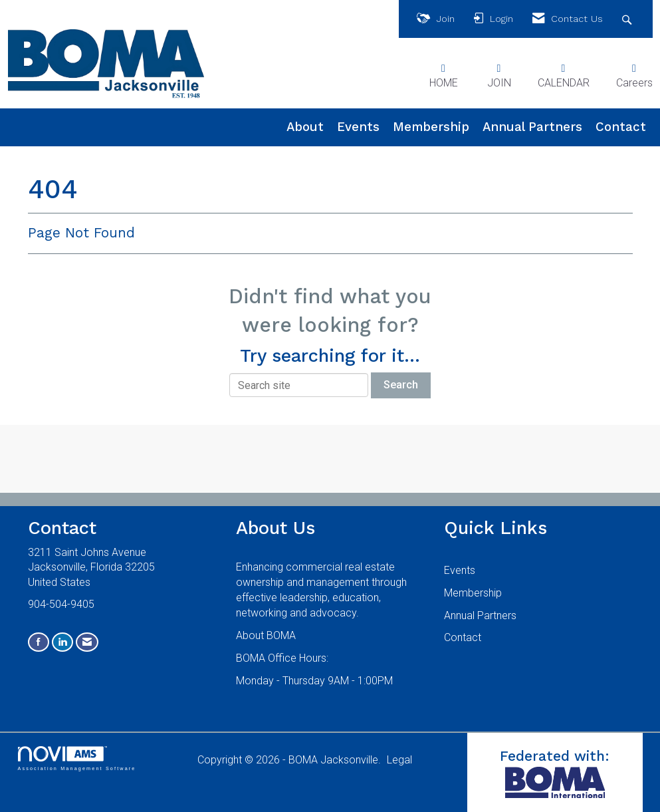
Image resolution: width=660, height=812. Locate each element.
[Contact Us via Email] (87, 642)
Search (401, 385)
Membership (431, 127)
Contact (621, 127)
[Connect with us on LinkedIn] (62, 642)
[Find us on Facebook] (39, 642)
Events (358, 127)
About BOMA (266, 635)
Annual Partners (532, 127)
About (305, 127)
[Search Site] (628, 19)
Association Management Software (77, 758)
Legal (399, 760)
